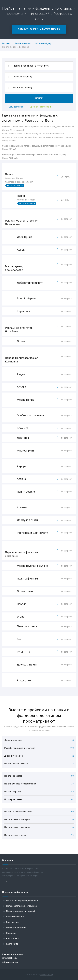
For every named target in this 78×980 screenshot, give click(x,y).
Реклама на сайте (15, 917)
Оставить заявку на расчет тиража (39, 29)
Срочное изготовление (41, 107)
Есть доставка (16, 107)
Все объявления (23, 43)
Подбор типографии (16, 928)
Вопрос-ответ (13, 922)
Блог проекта (13, 938)
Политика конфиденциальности (22, 901)
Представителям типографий (21, 911)
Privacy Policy (47, 975)
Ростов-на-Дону (43, 43)
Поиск (39, 98)
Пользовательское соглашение (22, 906)
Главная (6, 43)
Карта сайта (12, 944)
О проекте (11, 933)
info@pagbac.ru (10, 958)
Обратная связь (10, 962)
